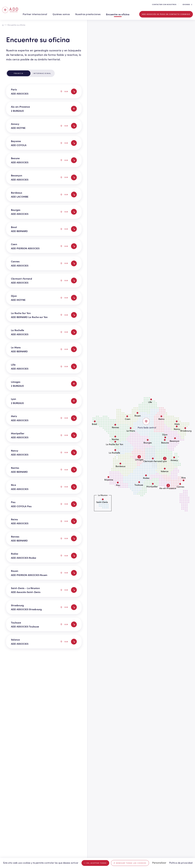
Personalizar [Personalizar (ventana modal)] (159, 863)
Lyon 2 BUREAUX (44, 401)
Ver (64, 91)
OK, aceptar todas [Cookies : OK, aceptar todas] (95, 863)
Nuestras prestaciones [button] (88, 14)
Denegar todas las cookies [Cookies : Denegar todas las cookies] (130, 863)
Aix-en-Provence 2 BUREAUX (44, 109)
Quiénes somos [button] (61, 14)
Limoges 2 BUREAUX (44, 384)
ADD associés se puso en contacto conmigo (166, 14)
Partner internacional (35, 14)
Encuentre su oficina (118, 14)
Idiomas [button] (187, 4)
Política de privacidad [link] (181, 863)
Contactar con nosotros (164, 4)
